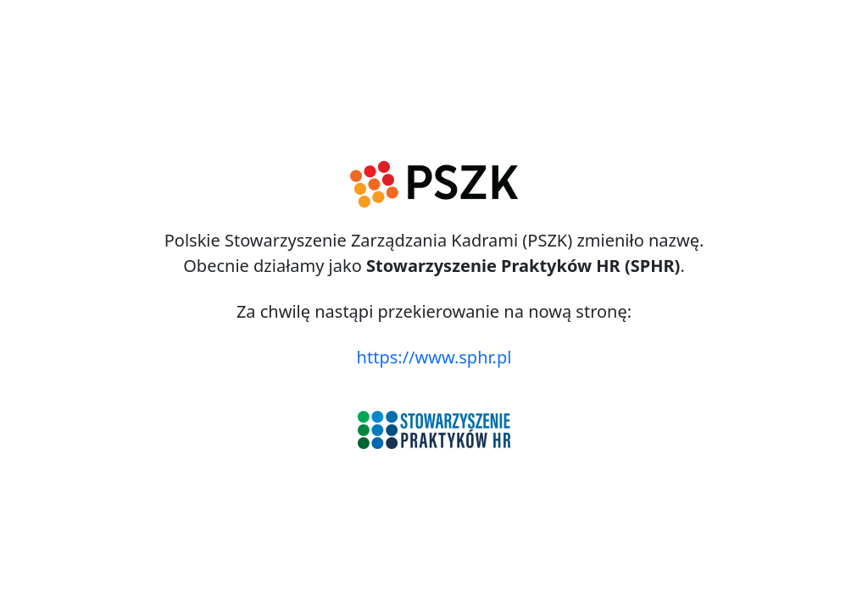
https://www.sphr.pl (434, 357)
